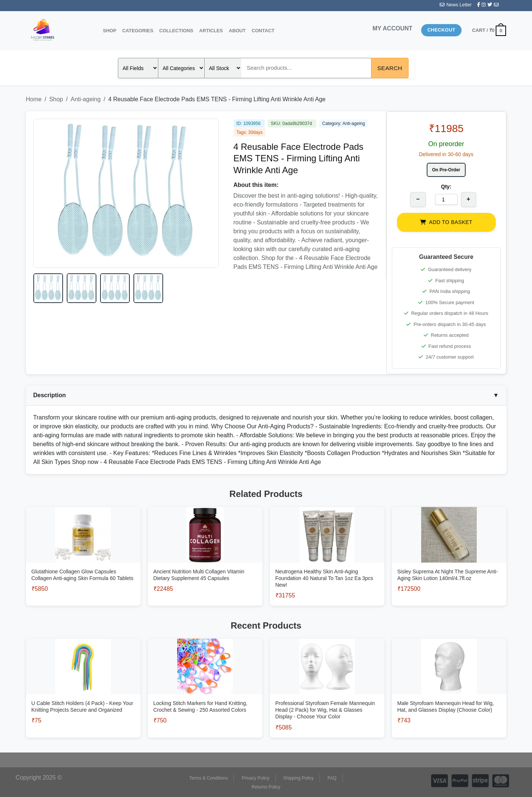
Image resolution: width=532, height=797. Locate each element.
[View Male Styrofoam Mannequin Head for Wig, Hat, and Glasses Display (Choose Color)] (449, 697)
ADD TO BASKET (446, 222)
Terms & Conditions (208, 778)
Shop (110, 31)
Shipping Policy (298, 778)
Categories (138, 31)
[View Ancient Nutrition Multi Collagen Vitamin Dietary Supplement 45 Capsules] (205, 565)
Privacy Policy (256, 778)
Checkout (442, 30)
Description (266, 395)
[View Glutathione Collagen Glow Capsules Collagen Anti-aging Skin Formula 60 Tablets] (83, 565)
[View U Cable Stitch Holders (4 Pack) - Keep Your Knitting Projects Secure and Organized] (83, 697)
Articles (211, 31)
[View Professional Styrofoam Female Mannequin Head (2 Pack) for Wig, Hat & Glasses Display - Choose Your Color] (327, 700)
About (237, 31)
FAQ (332, 778)
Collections (176, 31)
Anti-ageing (85, 99)
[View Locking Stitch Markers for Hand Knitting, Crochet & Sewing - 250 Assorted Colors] (205, 697)
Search (390, 68)
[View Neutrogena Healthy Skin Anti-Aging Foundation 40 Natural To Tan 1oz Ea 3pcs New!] (327, 568)
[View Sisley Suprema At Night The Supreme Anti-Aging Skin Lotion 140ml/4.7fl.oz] (449, 565)
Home (34, 99)
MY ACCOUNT (393, 28)
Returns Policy (266, 787)
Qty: (446, 187)
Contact (263, 31)
